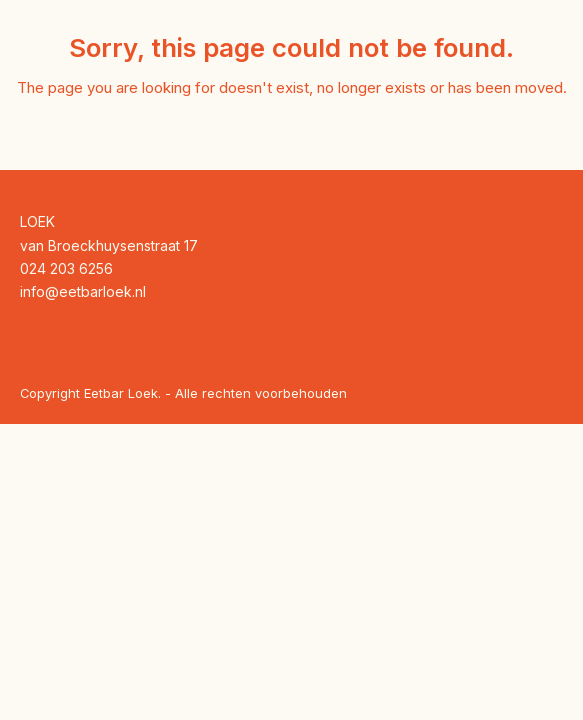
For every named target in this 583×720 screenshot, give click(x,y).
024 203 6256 (66, 268)
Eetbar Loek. (122, 393)
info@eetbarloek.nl (83, 291)
